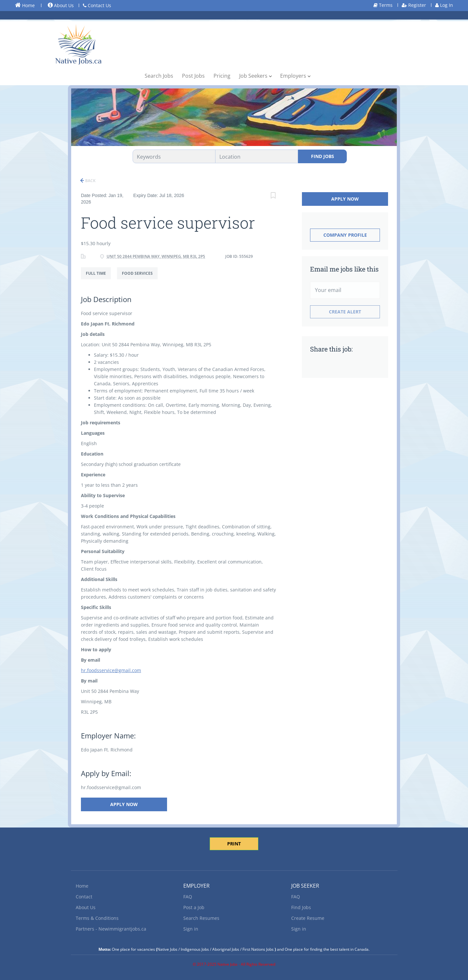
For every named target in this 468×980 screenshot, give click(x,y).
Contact (84, 897)
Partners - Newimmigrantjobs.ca (111, 929)
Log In (444, 5)
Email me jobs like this (344, 269)
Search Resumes (201, 918)
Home (25, 5)
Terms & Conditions (97, 918)
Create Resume (308, 918)
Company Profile (345, 235)
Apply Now (124, 804)
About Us (61, 5)
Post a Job (194, 907)
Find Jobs (323, 156)
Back (90, 181)
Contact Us (97, 5)
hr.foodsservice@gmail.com (111, 670)
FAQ (188, 897)
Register (414, 5)
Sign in (191, 929)
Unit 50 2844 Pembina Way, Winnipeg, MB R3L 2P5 (156, 256)
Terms (383, 5)
